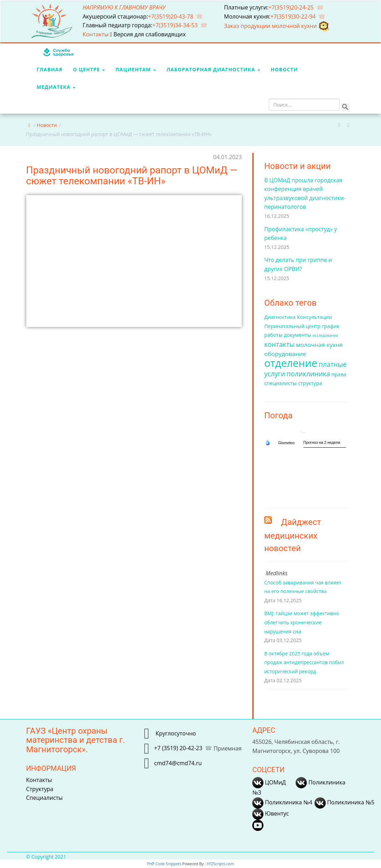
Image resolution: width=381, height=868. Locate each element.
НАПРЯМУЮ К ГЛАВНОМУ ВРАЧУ (124, 7)
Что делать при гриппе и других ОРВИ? (298, 264)
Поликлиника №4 (282, 802)
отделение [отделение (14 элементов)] (291, 363)
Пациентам (136, 69)
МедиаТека (56, 87)
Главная (50, 69)
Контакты (96, 34)
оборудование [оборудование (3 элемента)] (285, 354)
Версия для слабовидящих (148, 34)
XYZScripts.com (220, 864)
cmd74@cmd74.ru (178, 763)
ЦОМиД (269, 782)
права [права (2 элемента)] (339, 374)
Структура (40, 789)
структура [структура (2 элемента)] (310, 383)
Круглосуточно (175, 733)
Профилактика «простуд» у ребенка (301, 234)
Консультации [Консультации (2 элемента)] (315, 317)
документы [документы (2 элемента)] (297, 335)
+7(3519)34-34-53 (175, 25)
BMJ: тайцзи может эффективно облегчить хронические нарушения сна (302, 622)
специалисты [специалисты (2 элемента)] (280, 383)
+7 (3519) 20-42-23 (178, 748)
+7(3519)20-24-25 (291, 7)
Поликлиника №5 (344, 802)
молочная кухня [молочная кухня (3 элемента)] (319, 345)
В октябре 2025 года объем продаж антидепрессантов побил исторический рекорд (304, 662)
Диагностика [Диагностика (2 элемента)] (280, 317)
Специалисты (45, 798)
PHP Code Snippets (164, 864)
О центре (89, 69)
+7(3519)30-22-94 (293, 16)
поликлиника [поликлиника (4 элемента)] (308, 374)
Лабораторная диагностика (213, 69)
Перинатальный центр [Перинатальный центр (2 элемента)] (292, 326)
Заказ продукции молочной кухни (277, 26)
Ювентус (270, 813)
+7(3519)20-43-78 (171, 16)
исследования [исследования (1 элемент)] (325, 335)
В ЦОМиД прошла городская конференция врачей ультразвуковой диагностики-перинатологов (305, 194)
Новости (284, 69)
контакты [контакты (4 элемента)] (279, 344)
